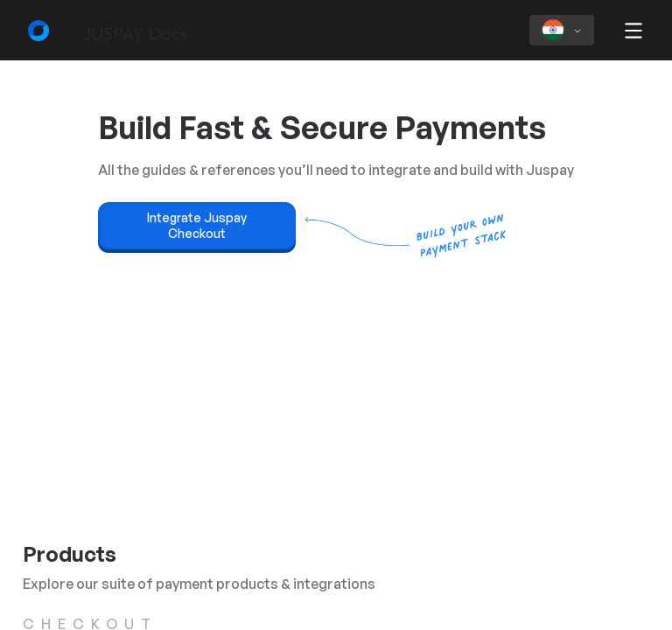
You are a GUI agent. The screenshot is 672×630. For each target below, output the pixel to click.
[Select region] (562, 30)
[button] (633, 32)
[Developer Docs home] (96, 31)
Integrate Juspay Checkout (197, 225)
